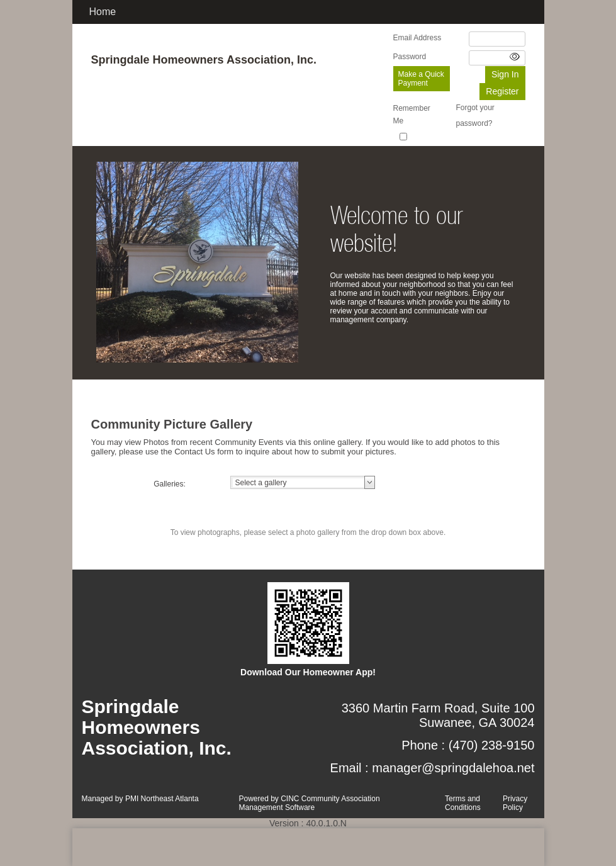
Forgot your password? (475, 115)
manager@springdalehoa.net (453, 768)
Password (410, 57)
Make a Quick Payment (421, 79)
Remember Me (412, 115)
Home (103, 12)
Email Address (417, 38)
